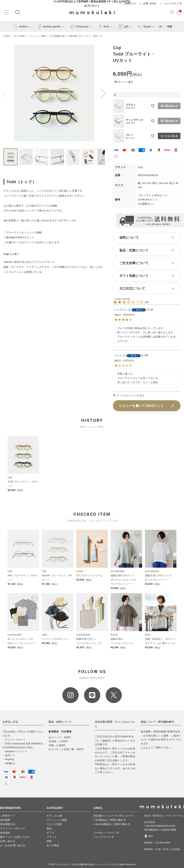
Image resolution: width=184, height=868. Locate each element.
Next (101, 94)
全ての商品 (19, 36)
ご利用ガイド (130, 4)
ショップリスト (172, 4)
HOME (7, 36)
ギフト (50, 833)
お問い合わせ (150, 4)
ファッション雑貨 (37, 36)
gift (123, 27)
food (103, 27)
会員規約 (5, 833)
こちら (144, 747)
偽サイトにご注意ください (15, 837)
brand (144, 27)
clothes (20, 27)
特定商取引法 (8, 824)
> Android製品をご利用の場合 (112, 824)
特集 (170, 27)
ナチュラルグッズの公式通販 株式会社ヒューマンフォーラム (86, 864)
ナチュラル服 (54, 816)
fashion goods (48, 27)
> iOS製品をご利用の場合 (109, 820)
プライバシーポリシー (13, 828)
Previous (8, 94)
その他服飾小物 (57, 36)
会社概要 (5, 820)
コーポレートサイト (106, 833)
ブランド (52, 837)
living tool (79, 27)
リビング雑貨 (54, 824)
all (160, 27)
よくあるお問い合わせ (13, 845)
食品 (49, 828)
